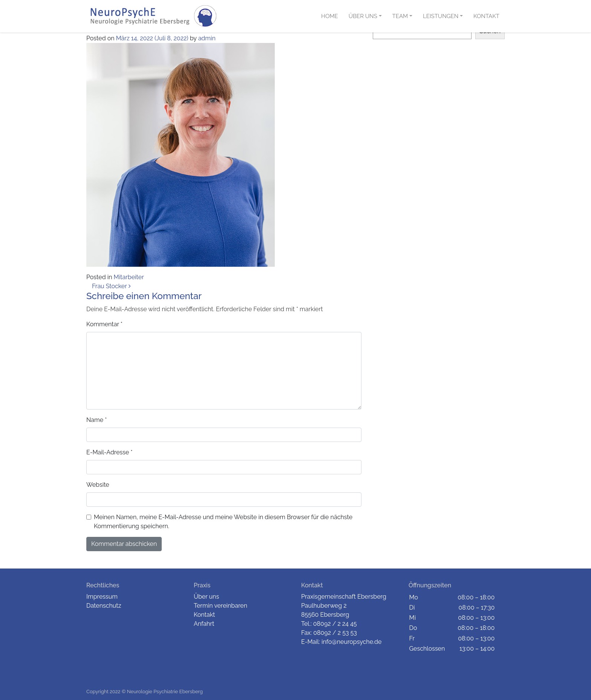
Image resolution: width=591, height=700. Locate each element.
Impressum (102, 597)
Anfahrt (204, 624)
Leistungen (441, 16)
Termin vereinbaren (220, 606)
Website (98, 485)
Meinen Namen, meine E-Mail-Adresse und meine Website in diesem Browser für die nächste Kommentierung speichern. (223, 522)
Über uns (363, 16)
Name (96, 420)
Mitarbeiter (129, 277)
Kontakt (486, 16)
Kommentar (104, 324)
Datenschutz (104, 606)
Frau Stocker (111, 286)
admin (207, 38)
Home (330, 16)
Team (400, 16)
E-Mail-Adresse (109, 452)
